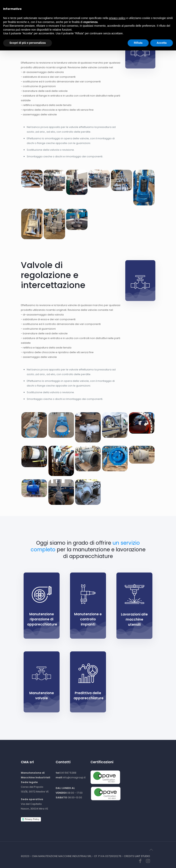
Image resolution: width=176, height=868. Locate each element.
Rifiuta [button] (138, 860)
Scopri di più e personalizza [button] (28, 860)
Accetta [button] (162, 860)
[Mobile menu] (149, 9)
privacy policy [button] (117, 836)
